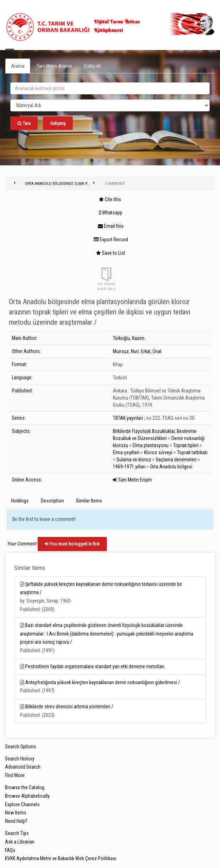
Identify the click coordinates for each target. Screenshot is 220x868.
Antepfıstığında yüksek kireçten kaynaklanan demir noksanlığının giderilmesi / (103, 682)
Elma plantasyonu (151, 445)
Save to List (111, 253)
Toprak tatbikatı (192, 452)
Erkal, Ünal (151, 351)
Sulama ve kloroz (134, 460)
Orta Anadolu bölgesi (171, 467)
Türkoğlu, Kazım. (129, 338)
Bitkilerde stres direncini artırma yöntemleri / (69, 707)
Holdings (20, 501)
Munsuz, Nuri (126, 351)
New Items (16, 813)
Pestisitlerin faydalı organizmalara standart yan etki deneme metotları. (95, 666)
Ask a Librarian (20, 842)
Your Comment (21, 544)
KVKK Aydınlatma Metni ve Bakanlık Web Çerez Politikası (61, 858)
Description (52, 501)
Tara (24, 123)
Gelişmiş (58, 123)
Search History (20, 759)
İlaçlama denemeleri (176, 460)
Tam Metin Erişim (132, 480)
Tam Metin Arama (54, 66)
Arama (18, 66)
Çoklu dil (92, 66)
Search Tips (17, 833)
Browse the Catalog (25, 787)
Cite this (110, 199)
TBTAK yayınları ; (129, 418)
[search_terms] (110, 88)
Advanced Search (23, 767)
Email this (111, 226)
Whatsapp (111, 213)
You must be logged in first (72, 544)
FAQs (10, 850)
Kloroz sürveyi (158, 452)
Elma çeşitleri (126, 452)
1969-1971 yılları (129, 467)
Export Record (111, 240)
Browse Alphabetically (27, 796)
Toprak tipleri (186, 445)
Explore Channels (22, 804)
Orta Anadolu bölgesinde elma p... (57, 184)
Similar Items (89, 501)
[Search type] (110, 105)
